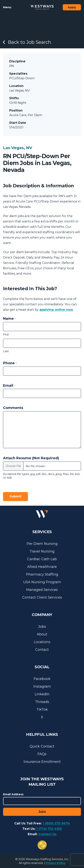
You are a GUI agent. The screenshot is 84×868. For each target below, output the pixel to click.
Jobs (42, 627)
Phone (10, 363)
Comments (13, 408)
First (6, 334)
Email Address (13, 794)
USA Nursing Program (42, 582)
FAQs (42, 754)
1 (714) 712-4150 (49, 829)
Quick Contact (42, 746)
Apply (72, 7)
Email (9, 386)
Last (6, 351)
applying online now (56, 310)
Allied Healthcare (42, 567)
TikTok (42, 709)
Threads (42, 702)
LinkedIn (42, 694)
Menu (7, 7)
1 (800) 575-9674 (56, 823)
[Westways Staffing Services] (42, 7)
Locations (42, 642)
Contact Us (47, 834)
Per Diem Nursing (42, 544)
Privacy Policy (56, 863)
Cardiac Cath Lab (42, 559)
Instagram (42, 686)
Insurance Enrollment (42, 762)
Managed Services (42, 590)
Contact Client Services (42, 597)
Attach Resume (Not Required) (31, 458)
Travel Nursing (42, 551)
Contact (42, 650)
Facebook (42, 679)
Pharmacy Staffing (42, 574)
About (42, 634)
